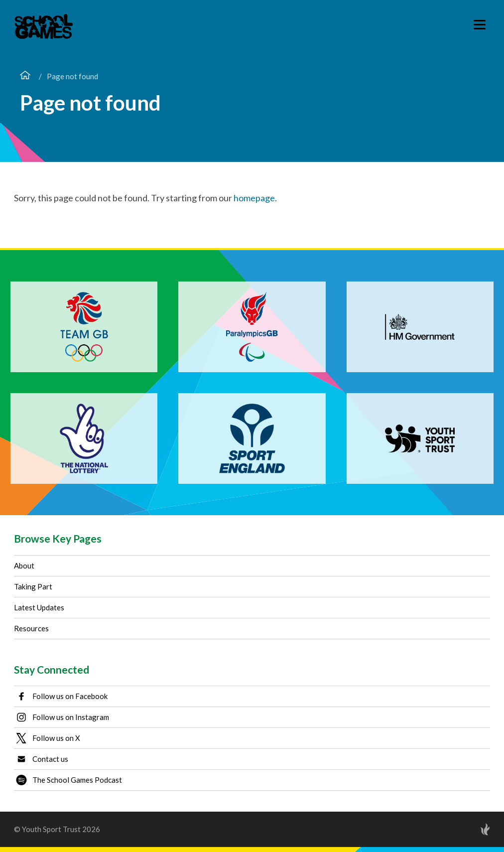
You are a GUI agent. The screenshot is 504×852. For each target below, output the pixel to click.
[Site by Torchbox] (465, 829)
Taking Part (33, 586)
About (24, 566)
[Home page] (25, 76)
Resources (31, 628)
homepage (254, 198)
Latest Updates (39, 607)
